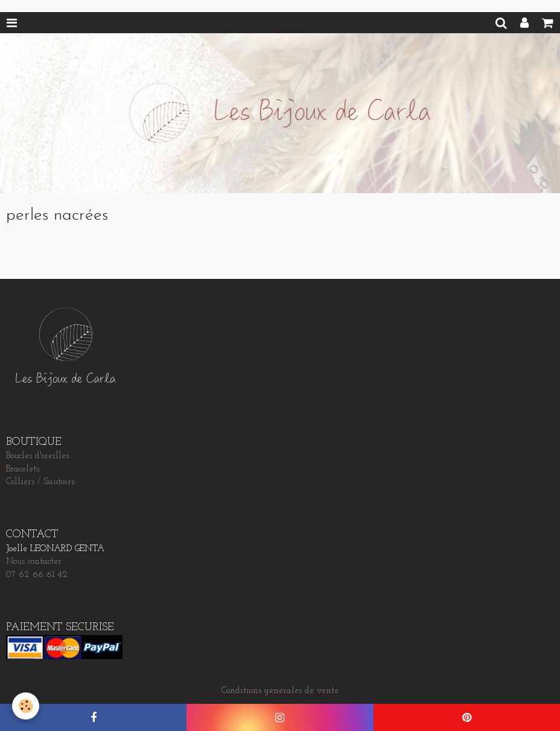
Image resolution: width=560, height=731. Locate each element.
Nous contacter (34, 562)
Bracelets (23, 469)
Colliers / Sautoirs (40, 482)
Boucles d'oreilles (37, 456)
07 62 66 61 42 (37, 575)
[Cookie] (26, 706)
